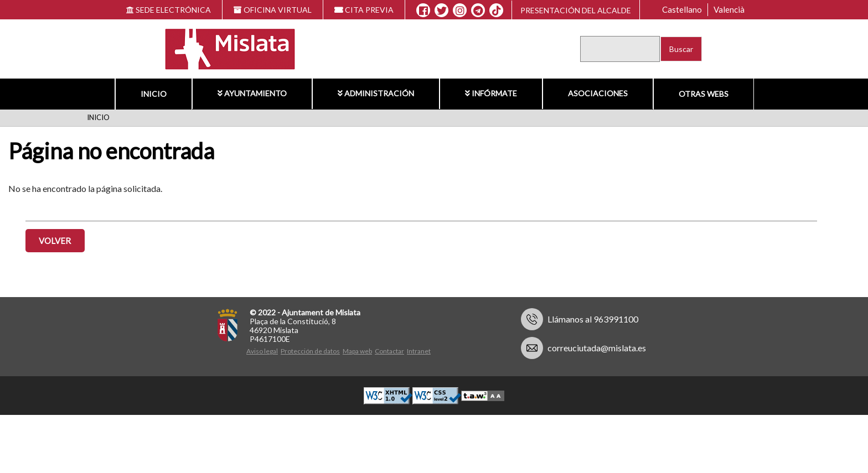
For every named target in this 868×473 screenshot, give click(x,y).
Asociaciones (598, 93)
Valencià (729, 9)
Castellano (682, 9)
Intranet (419, 351)
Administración (376, 93)
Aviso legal (262, 351)
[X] (441, 11)
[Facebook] (423, 11)
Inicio (154, 94)
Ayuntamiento (252, 93)
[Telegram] (478, 11)
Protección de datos (310, 351)
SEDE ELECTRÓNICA (169, 10)
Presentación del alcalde (576, 10)
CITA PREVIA (364, 10)
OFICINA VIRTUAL (273, 10)
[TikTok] (497, 11)
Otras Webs (704, 94)
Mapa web (357, 351)
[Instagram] (460, 11)
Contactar (389, 351)
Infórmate (491, 93)
